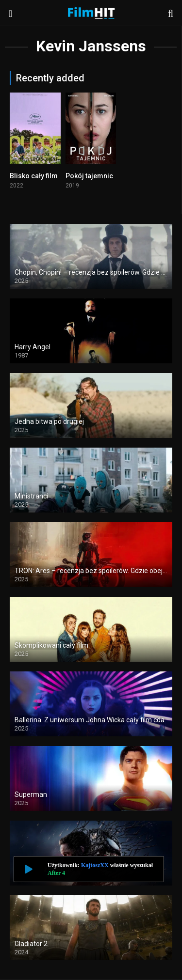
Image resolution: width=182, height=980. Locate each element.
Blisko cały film (34, 176)
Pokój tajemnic (89, 176)
